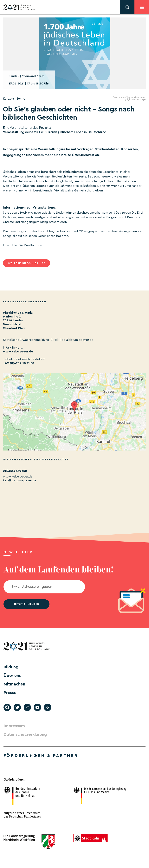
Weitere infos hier (23, 263)
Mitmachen (14, 684)
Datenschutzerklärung (25, 734)
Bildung (11, 667)
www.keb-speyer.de (18, 351)
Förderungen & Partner (41, 756)
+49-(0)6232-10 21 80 (19, 363)
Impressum (14, 726)
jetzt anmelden (26, 604)
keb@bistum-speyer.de (20, 480)
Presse (10, 693)
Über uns (12, 676)
